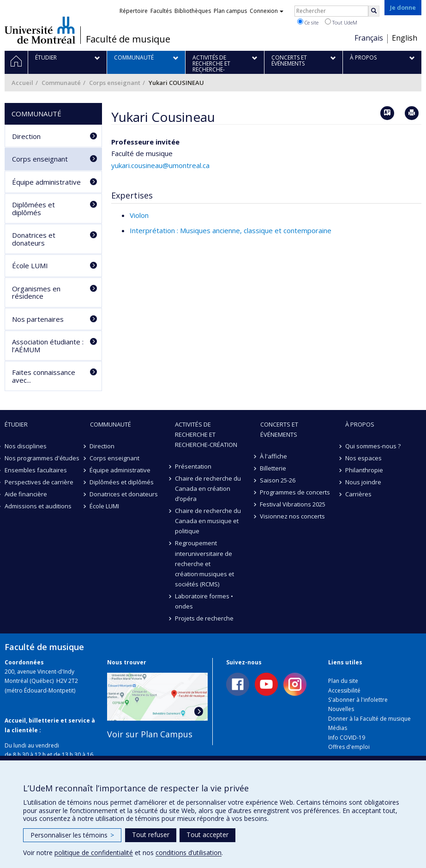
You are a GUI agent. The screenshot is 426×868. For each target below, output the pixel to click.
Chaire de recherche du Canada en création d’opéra (208, 488)
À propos (360, 424)
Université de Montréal (40, 30)
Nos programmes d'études (42, 458)
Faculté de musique (128, 39)
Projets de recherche (204, 618)
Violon (139, 215)
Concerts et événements (279, 429)
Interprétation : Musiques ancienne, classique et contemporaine (231, 230)
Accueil (22, 83)
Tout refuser (151, 835)
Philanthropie (364, 470)
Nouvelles (341, 709)
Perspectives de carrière (39, 482)
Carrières (358, 494)
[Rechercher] (374, 11)
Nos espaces (363, 458)
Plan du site (343, 681)
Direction (26, 136)
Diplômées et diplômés (33, 208)
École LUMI (30, 265)
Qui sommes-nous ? (373, 446)
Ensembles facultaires (36, 470)
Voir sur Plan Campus (150, 734)
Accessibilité (344, 690)
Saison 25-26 (278, 480)
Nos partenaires (38, 319)
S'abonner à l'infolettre (358, 700)
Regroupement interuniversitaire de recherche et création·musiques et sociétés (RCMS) (204, 563)
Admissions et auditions (38, 506)
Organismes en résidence (36, 292)
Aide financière (26, 494)
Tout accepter (207, 835)
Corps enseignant (115, 83)
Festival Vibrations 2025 (293, 504)
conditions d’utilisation (189, 853)
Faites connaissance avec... (44, 376)
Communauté (61, 83)
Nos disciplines (26, 446)
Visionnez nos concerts (293, 516)
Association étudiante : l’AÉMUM (48, 346)
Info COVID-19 (347, 738)
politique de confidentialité (94, 853)
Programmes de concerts (295, 492)
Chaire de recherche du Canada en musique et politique (208, 521)
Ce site (308, 22)
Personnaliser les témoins (72, 835)
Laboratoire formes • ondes (204, 601)
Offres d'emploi (349, 747)
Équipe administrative (46, 182)
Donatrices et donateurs (34, 239)
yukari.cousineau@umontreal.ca (160, 165)
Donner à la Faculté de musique (369, 719)
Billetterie (273, 468)
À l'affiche (274, 456)
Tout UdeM (341, 22)
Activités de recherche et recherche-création (206, 434)
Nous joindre (363, 482)
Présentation (193, 466)
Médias (338, 728)
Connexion (267, 11)
